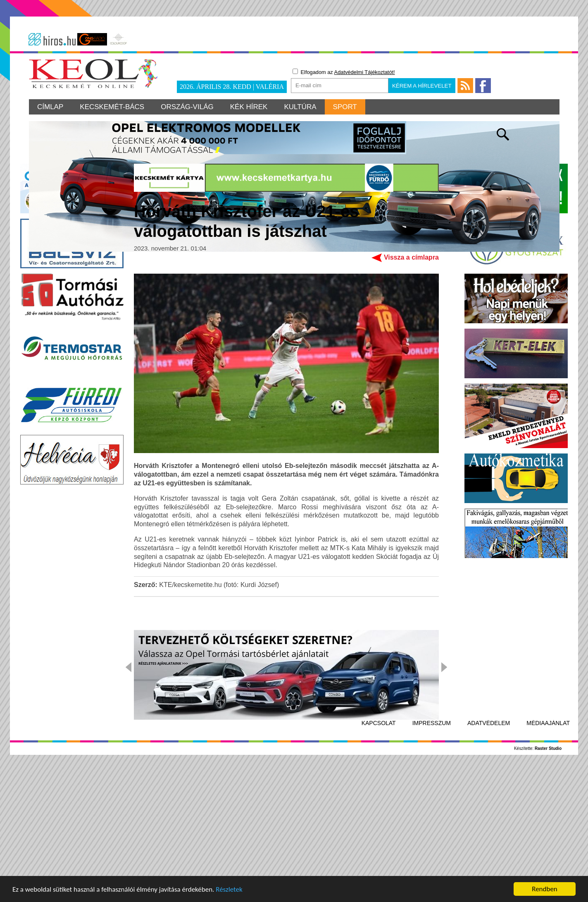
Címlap (50, 107)
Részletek (229, 891)
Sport (345, 107)
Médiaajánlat (548, 854)
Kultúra (300, 107)
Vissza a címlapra (411, 388)
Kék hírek (249, 107)
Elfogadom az (344, 72)
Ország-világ (187, 107)
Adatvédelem (489, 854)
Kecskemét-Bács (112, 107)
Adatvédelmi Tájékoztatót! (365, 72)
